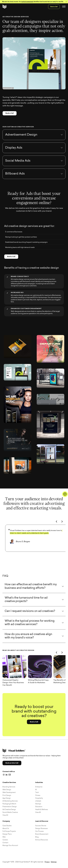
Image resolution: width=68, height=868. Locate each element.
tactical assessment (27, 2)
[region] (34, 551)
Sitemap (54, 862)
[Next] (62, 528)
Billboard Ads (15, 180)
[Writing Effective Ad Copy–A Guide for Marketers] (41, 673)
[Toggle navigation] (64, 7)
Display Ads (14, 154)
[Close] (66, 2)
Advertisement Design (21, 141)
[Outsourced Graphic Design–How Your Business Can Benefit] (15, 673)
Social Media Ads (18, 167)
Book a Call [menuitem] (54, 7)
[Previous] (57, 528)
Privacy (47, 862)
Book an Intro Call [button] (12, 763)
